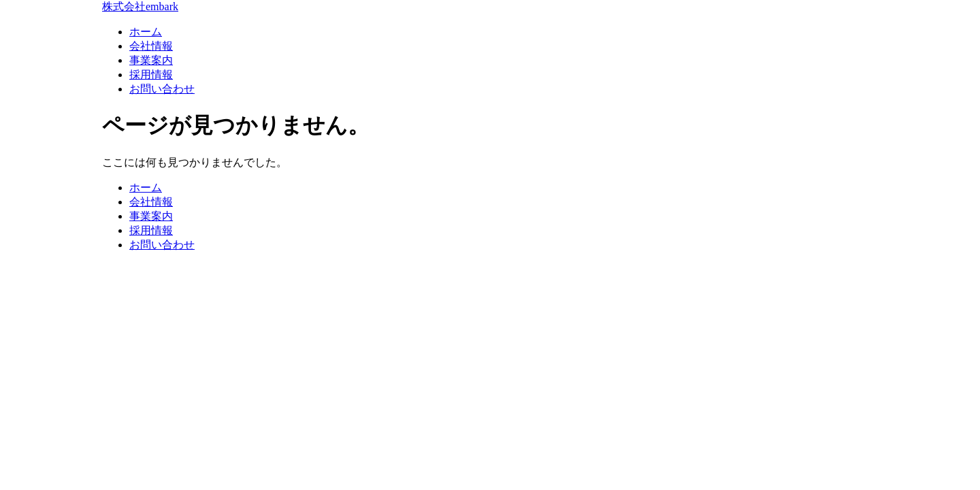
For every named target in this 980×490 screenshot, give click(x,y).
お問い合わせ (162, 89)
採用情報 (151, 75)
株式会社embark (140, 6)
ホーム (146, 32)
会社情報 (151, 46)
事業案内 (151, 60)
